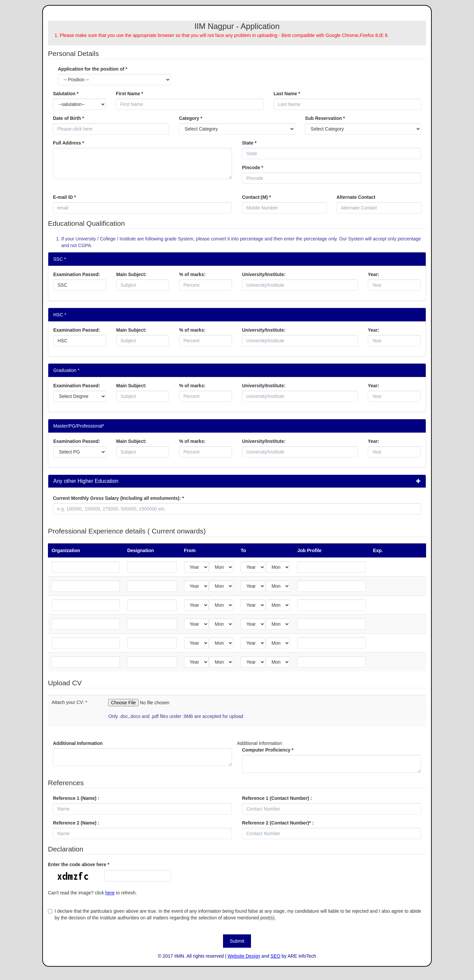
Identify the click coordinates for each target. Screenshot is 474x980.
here (110, 893)
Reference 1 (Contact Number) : (277, 798)
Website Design (244, 956)
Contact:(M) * (256, 197)
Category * (191, 118)
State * (249, 143)
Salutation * (66, 94)
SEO (276, 956)
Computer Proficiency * (268, 750)
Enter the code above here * (79, 864)
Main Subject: (131, 274)
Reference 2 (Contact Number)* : (278, 823)
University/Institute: (264, 274)
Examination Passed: (77, 274)
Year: (373, 274)
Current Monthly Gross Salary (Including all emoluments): (118, 498)
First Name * (129, 94)
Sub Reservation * (325, 118)
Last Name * (287, 94)
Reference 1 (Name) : (76, 798)
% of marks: (192, 274)
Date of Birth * (68, 118)
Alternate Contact (356, 197)
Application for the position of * (93, 69)
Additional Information (78, 743)
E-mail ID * (64, 197)
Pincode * (253, 167)
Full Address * (69, 143)
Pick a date (165, 129)
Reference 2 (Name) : (76, 823)
